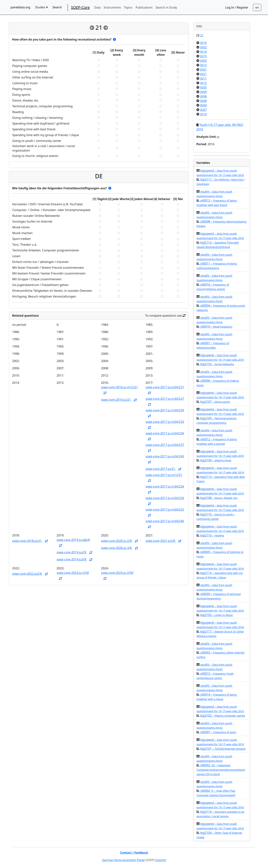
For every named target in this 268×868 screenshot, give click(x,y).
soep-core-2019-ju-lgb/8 (73, 540)
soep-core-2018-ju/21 (27, 541)
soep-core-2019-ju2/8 (72, 552)
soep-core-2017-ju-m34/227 (165, 399)
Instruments (112, 7)
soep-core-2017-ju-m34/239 (165, 410)
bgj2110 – (212, 535)
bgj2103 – (217, 364)
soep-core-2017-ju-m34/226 (165, 486)
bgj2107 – (215, 402)
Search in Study (166, 7)
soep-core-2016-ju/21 (116, 400)
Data (97, 7)
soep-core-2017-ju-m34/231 (165, 387)
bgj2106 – (216, 460)
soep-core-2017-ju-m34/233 (165, 422)
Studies (41, 7)
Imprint (161, 860)
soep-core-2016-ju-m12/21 (119, 387)
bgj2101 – (223, 749)
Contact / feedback (134, 853)
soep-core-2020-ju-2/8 (117, 541)
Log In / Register (237, 7)
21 (202, 35)
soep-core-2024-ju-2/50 (117, 573)
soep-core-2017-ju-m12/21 (164, 475)
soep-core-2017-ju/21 (161, 469)
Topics (128, 7)
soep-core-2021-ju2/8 (161, 541)
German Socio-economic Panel (123, 860)
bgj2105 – (217, 615)
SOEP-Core (80, 7)
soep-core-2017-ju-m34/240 (165, 521)
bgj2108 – (219, 498)
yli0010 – (216, 327)
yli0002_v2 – (221, 770)
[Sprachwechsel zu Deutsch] (257, 7)
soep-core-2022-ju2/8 (27, 574)
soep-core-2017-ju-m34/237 (165, 445)
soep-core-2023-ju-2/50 (73, 573)
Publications (144, 7)
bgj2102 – (223, 716)
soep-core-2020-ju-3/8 (117, 548)
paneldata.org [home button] (20, 7)
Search (57, 7)
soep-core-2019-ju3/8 (72, 559)
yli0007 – (218, 732)
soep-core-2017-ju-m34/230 (165, 498)
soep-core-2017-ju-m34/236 (165, 433)
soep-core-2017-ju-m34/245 (165, 456)
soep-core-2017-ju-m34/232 (165, 509)
